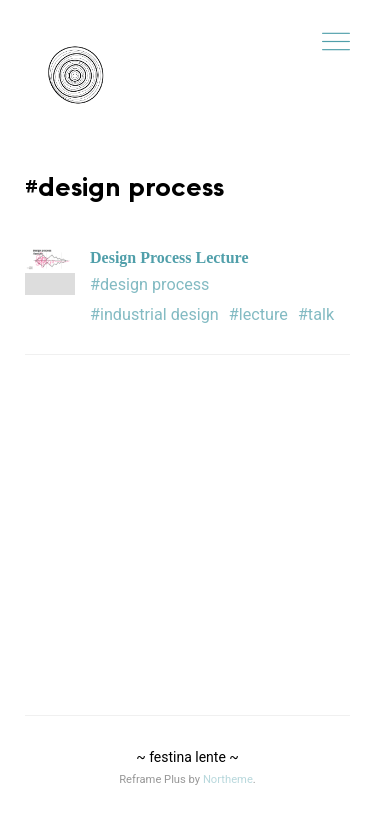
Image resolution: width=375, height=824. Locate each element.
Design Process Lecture (169, 257)
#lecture (258, 314)
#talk (316, 314)
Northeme (228, 779)
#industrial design (154, 314)
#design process (149, 284)
